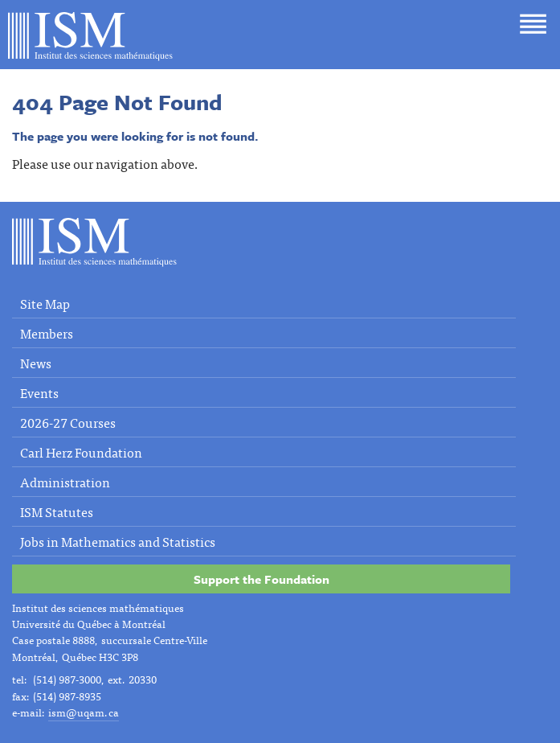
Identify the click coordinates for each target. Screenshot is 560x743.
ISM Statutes (57, 511)
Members (47, 333)
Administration (65, 482)
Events (39, 392)
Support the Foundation (262, 579)
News (36, 363)
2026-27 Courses (68, 422)
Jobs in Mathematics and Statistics (118, 541)
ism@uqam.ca (84, 712)
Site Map (45, 303)
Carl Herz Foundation (81, 452)
